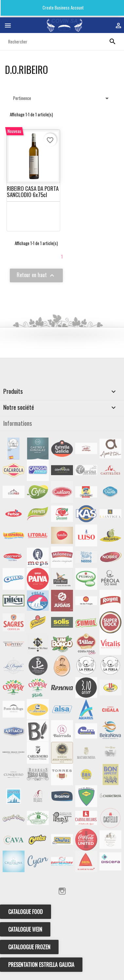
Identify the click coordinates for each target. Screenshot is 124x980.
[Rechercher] (62, 42)
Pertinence (62, 98)
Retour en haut (36, 275)
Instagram (62, 891)
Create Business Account (63, 8)
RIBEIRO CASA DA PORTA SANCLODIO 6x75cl (33, 191)
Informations (18, 423)
